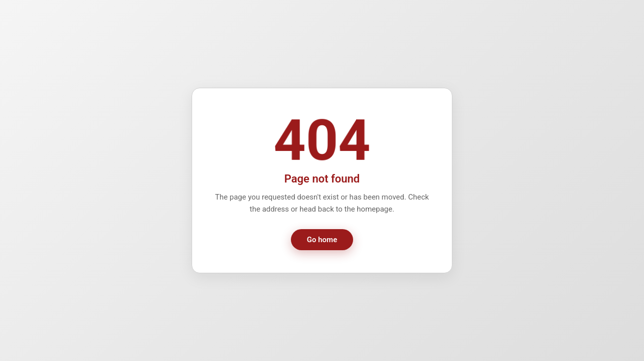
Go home (322, 240)
